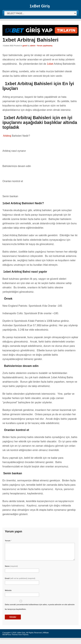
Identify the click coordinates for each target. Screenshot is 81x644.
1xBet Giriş (40, 6)
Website (8, 590)
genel (25, 46)
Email (20, 578)
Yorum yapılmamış (45, 46)
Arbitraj (7, 136)
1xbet (50, 64)
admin (33, 46)
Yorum (8, 541)
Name (11, 566)
